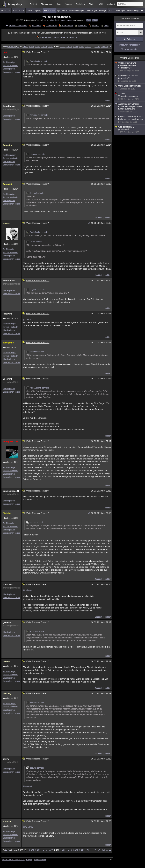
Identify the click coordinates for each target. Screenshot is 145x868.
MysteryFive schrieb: (37, 115)
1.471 (82, 46)
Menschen (6, 11)
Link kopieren (9, 69)
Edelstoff (7, 379)
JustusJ (7, 821)
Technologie (92, 11)
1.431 (76, 46)
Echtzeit (33, 4)
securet (7, 223)
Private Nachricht (11, 66)
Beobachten (67, 26)
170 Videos (51, 26)
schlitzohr (8, 584)
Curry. (6, 759)
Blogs (59, 4)
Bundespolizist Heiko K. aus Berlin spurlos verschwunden (130, 119)
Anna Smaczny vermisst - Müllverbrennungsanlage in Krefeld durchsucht (130, 108)
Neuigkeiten (112, 4)
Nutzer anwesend (130, 19)
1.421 (57, 46)
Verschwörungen (76, 11)
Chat (92, 4)
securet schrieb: (35, 522)
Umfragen (121, 11)
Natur (111, 11)
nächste (105, 46)
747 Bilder (37, 26)
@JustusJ (27, 319)
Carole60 (7, 184)
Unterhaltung (133, 11)
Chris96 (7, 513)
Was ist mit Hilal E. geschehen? (130, 130)
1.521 (88, 46)
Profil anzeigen (10, 62)
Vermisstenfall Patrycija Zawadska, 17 (130, 78)
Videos (69, 4)
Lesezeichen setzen (12, 72)
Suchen (95, 26)
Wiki (101, 4)
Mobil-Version (40, 860)
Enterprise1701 (10, 441)
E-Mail (95, 20)
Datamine (8, 145)
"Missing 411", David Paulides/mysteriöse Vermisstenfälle (130, 67)
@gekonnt (28, 590)
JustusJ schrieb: (35, 193)
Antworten (82, 26)
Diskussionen (47, 4)
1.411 (38, 46)
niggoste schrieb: (36, 154)
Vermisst (50, 20)
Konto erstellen (131, 49)
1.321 (25, 46)
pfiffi (5, 52)
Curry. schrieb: (34, 242)
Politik (29, 11)
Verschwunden (67, 20)
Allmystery (15, 4)
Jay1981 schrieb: (36, 290)
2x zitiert (98, 579)
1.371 (32, 46)
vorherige (12, 46)
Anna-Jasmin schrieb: (38, 388)
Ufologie (103, 11)
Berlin (58, 20)
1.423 (69, 46)
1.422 (63, 46)
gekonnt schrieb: (35, 352)
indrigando (8, 343)
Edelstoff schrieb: (36, 703)
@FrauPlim (28, 827)
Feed (89, 20)
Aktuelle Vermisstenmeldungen (130, 96)
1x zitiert (98, 218)
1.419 (44, 46)
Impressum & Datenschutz (13, 860)
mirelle (6, 661)
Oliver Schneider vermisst (130, 87)
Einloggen (131, 39)
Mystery (38, 11)
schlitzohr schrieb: (36, 631)
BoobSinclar (9, 106)
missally (7, 694)
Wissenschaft (18, 11)
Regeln (29, 860)
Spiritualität (62, 11)
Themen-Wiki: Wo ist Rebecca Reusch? (58, 37)
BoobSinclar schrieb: (37, 61)
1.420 (50, 46)
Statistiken (80, 4)
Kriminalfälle (49, 11)
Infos (106, 26)
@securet (27, 786)
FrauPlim (7, 314)
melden (108, 101)
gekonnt (7, 622)
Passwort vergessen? (130, 45)
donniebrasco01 (11, 491)
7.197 (97, 46)
